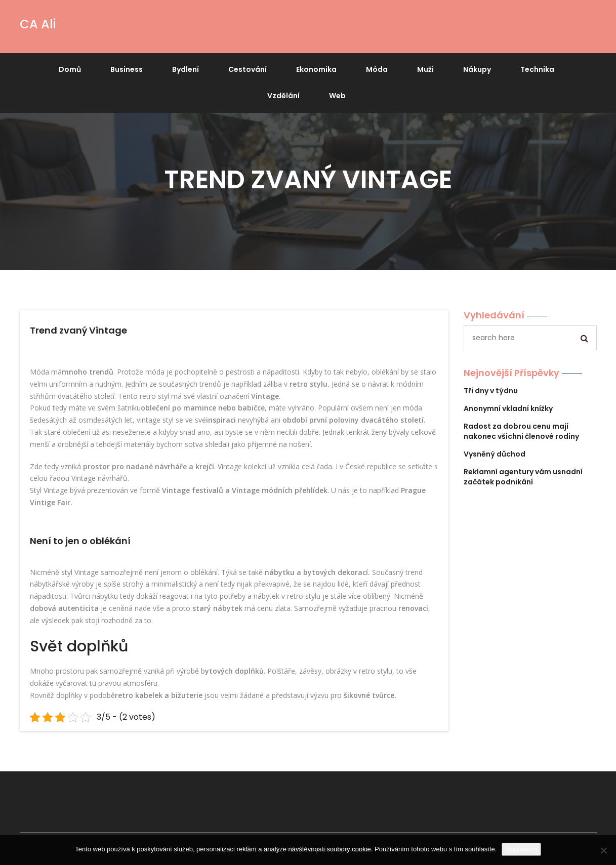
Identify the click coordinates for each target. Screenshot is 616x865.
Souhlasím (521, 849)
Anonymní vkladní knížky (508, 408)
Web (337, 96)
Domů (70, 69)
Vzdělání (283, 96)
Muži (425, 69)
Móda (377, 69)
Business (127, 69)
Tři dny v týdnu (491, 391)
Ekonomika (316, 69)
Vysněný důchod (495, 454)
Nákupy (477, 69)
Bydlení (186, 69)
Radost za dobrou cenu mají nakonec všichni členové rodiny (521, 431)
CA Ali (38, 24)
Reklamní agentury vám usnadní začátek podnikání (523, 477)
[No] (603, 850)
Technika (537, 69)
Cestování (248, 69)
